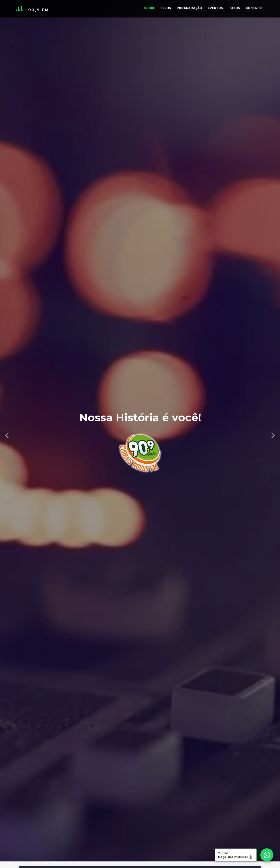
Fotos (234, 8)
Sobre (150, 8)
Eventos (215, 8)
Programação (189, 8)
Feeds (166, 8)
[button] (7, 434)
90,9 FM (39, 10)
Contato (254, 8)
